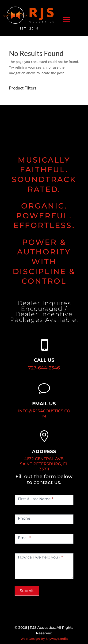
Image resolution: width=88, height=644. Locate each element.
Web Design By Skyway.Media (44, 639)
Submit (27, 591)
